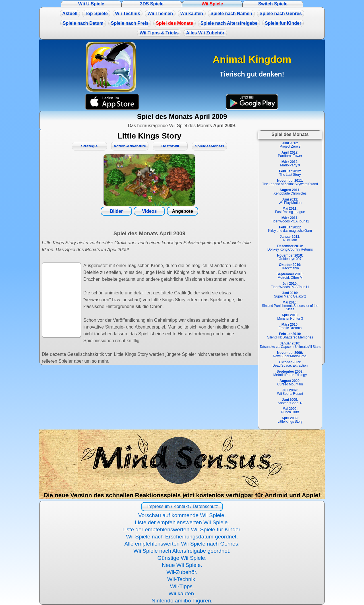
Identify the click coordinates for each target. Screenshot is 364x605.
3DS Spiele (152, 4)
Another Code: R (290, 401)
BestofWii (170, 146)
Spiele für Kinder (283, 23)
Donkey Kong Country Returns (290, 248)
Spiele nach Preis (130, 23)
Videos (149, 211)
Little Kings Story (290, 420)
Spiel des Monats (174, 23)
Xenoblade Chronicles (290, 192)
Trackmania (290, 267)
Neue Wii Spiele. (182, 565)
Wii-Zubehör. (182, 572)
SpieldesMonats (210, 146)
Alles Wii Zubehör (205, 33)
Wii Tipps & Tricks (159, 33)
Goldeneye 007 (290, 257)
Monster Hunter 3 (290, 317)
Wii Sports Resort (290, 392)
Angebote (183, 211)
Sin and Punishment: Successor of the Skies (290, 306)
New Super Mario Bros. (290, 354)
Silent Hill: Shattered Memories (290, 336)
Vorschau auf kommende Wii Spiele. (182, 515)
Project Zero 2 (290, 145)
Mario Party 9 (290, 164)
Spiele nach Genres (281, 14)
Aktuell (70, 14)
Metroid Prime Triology (290, 373)
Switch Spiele (273, 4)
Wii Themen (160, 14)
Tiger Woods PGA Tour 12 (290, 220)
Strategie (89, 146)
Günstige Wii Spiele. (182, 558)
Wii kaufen (192, 14)
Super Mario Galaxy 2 (290, 295)
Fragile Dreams (290, 326)
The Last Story (290, 173)
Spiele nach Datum (83, 23)
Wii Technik (128, 14)
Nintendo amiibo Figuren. (182, 601)
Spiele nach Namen (231, 14)
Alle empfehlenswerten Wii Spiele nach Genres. (182, 544)
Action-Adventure (130, 146)
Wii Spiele (212, 4)
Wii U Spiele (91, 4)
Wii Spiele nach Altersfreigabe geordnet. (182, 551)
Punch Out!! (290, 410)
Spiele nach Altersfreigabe (229, 23)
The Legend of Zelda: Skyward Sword (290, 182)
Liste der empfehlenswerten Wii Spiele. (182, 522)
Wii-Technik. (182, 579)
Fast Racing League (290, 210)
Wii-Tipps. (182, 586)
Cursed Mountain (290, 383)
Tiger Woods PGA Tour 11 (290, 285)
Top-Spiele (96, 14)
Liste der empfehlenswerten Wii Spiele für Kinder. (182, 529)
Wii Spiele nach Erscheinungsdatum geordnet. (182, 537)
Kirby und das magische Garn (290, 229)
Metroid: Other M (290, 276)
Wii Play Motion (290, 201)
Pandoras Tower (290, 154)
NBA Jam (290, 238)
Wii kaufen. (182, 593)
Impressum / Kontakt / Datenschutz (182, 506)
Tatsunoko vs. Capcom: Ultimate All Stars (290, 345)
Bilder (116, 211)
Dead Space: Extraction (290, 364)
